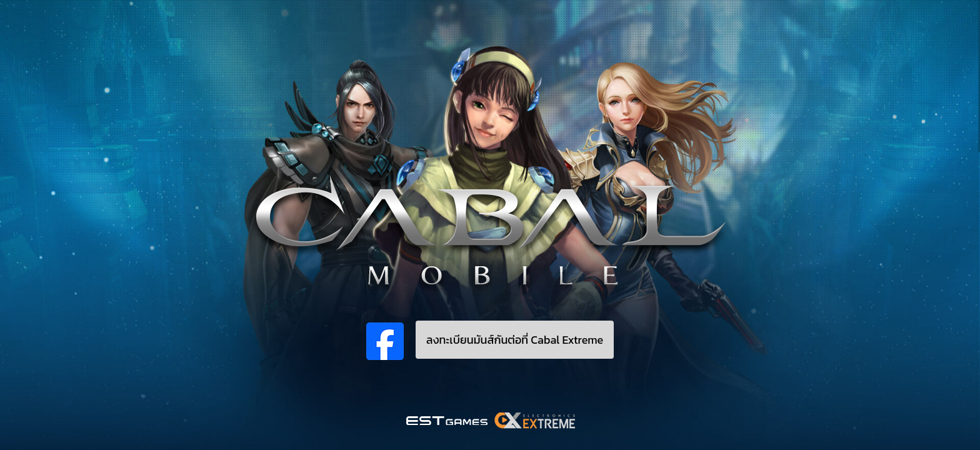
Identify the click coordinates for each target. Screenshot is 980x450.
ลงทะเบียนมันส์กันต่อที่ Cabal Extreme (515, 340)
